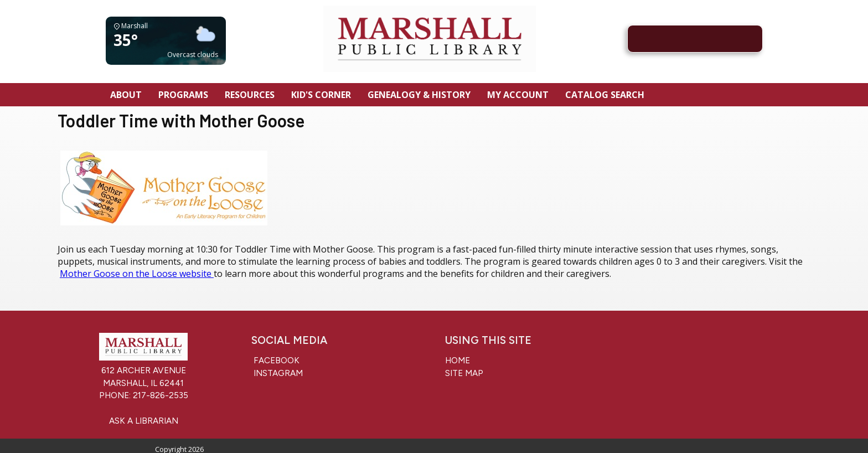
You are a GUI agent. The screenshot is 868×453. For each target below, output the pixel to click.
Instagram (277, 373)
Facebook (275, 361)
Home (458, 361)
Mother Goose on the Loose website (137, 274)
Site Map (464, 373)
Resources (250, 95)
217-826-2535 (161, 395)
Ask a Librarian (144, 421)
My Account (518, 95)
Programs (183, 95)
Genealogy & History (419, 95)
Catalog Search (605, 95)
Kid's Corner (321, 95)
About (126, 95)
